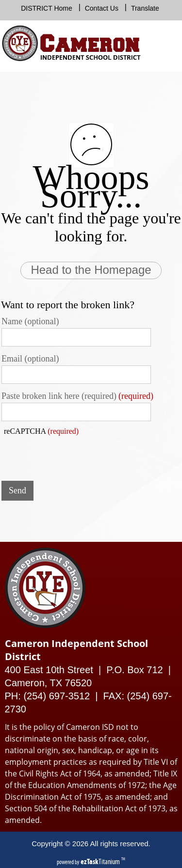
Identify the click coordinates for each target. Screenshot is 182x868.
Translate (145, 8)
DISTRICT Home (47, 8)
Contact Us (102, 8)
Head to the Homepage (91, 270)
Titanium (101, 861)
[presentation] (75, 455)
